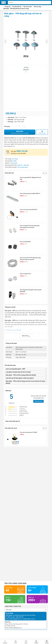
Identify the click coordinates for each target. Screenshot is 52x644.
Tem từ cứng (37, 7)
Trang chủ (7, 7)
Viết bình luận (39, 401)
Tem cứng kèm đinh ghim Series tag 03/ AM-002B (31, 291)
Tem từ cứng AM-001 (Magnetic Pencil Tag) (30, 178)
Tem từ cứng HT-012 (25, 274)
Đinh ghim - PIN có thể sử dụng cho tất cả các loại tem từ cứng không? (25, 382)
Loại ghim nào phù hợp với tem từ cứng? (18, 372)
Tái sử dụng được (22, 167)
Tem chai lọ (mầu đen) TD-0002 (28, 432)
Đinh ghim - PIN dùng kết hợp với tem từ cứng (16, 9)
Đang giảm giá (9, 173)
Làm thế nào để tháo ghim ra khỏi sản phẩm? (20, 378)
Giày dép (26, 165)
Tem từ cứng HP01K (25, 242)
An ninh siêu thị (17, 7)
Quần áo (20, 165)
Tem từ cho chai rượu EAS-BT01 (29, 210)
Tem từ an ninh (27, 7)
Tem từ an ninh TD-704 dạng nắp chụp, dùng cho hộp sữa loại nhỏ (30, 259)
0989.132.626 (22, 151)
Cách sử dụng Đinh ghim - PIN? (16, 369)
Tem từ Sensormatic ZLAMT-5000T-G (30, 194)
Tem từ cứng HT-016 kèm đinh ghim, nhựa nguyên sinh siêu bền (30, 227)
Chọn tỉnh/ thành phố (13, 606)
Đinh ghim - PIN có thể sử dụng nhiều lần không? (21, 375)
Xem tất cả (26, 336)
